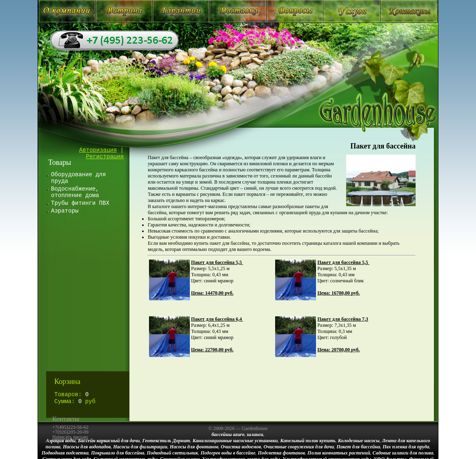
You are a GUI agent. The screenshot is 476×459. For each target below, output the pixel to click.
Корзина (67, 381)
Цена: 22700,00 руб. (212, 350)
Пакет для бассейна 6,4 (217, 319)
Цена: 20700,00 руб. (338, 350)
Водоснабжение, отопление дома (75, 192)
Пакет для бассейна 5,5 (217, 262)
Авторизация (98, 150)
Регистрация (105, 157)
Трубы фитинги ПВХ (80, 203)
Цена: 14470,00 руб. (212, 293)
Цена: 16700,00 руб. (338, 293)
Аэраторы (65, 211)
